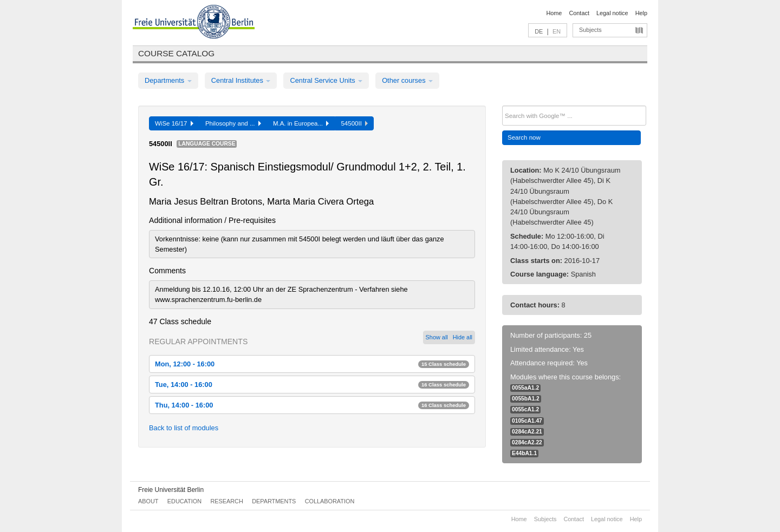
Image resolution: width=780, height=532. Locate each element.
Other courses (407, 80)
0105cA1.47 (527, 421)
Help (641, 13)
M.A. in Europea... (301, 123)
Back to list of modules (184, 428)
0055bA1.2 (526, 399)
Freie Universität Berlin (171, 490)
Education (184, 501)
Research (226, 501)
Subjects (590, 30)
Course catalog (176, 53)
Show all (437, 337)
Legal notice (612, 13)
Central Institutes (241, 80)
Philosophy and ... (233, 123)
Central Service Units (326, 80)
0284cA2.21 (527, 432)
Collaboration (330, 501)
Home (554, 13)
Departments (168, 80)
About (148, 501)
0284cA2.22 (527, 442)
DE (539, 31)
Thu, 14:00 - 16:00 (312, 405)
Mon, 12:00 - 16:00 (312, 364)
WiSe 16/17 (174, 123)
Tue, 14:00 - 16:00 (312, 385)
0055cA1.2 (525, 409)
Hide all (463, 337)
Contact (579, 13)
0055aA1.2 (525, 388)
